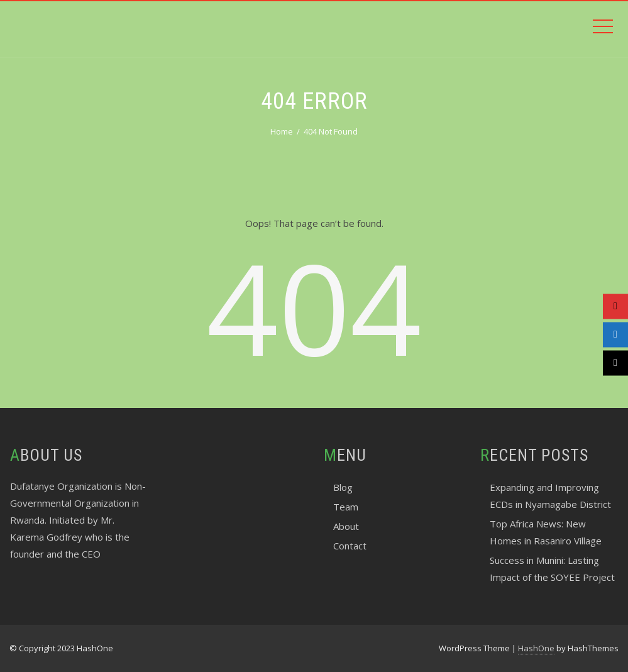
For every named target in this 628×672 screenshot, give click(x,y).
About (346, 526)
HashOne (536, 648)
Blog (343, 487)
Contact (350, 546)
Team (346, 507)
